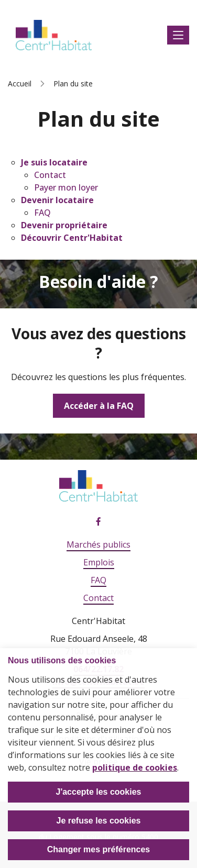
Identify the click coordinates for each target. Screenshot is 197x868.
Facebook (98, 522)
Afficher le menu (178, 35)
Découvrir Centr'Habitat (72, 238)
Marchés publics (98, 544)
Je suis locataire (54, 162)
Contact (50, 175)
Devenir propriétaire (64, 225)
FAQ (42, 213)
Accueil (20, 84)
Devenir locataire (57, 200)
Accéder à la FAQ (99, 406)
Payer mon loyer (66, 187)
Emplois (99, 562)
